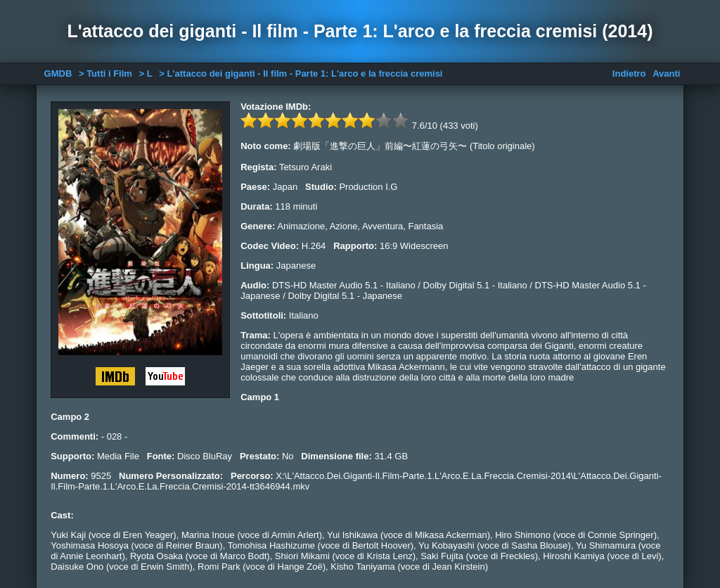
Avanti (666, 73)
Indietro (629, 73)
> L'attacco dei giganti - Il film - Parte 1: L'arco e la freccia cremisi (301, 73)
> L (146, 73)
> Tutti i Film (105, 73)
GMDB (58, 73)
